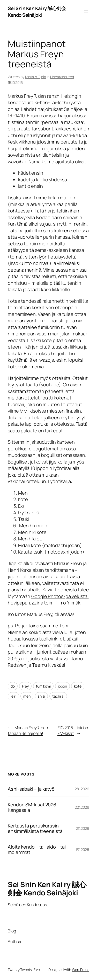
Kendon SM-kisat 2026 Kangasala (32, 807)
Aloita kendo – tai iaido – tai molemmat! (37, 849)
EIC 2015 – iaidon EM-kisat (73, 731)
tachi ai (58, 696)
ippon (62, 686)
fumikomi (43, 686)
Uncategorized (62, 77)
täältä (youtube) (43, 385)
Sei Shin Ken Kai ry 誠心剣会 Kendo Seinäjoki (37, 12)
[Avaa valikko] (86, 12)
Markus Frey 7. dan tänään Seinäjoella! (28, 731)
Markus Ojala (36, 77)
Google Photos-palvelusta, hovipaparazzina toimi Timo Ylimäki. (48, 600)
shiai (42, 696)
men (27, 696)
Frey (25, 686)
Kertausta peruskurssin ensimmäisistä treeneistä (35, 828)
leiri (13, 696)
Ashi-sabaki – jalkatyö (31, 789)
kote (78, 686)
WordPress (81, 970)
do (13, 686)
